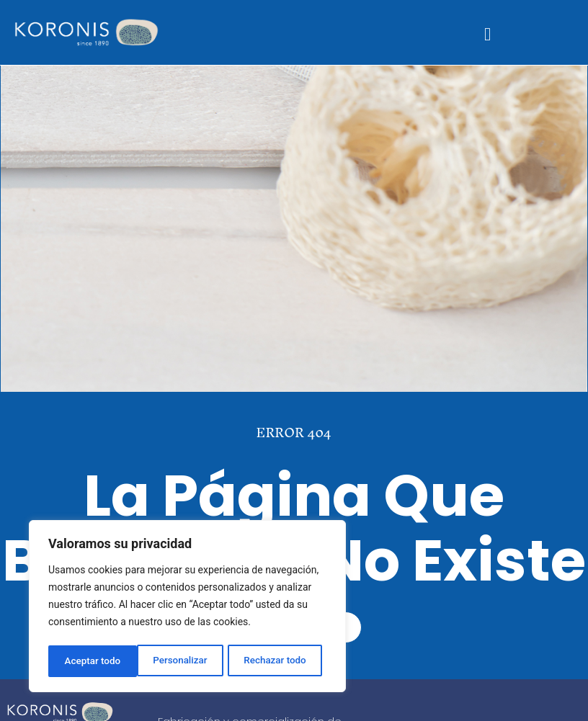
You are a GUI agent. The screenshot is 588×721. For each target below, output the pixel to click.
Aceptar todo (283, 661)
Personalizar (91, 661)
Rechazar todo (187, 661)
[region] (187, 608)
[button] (488, 35)
